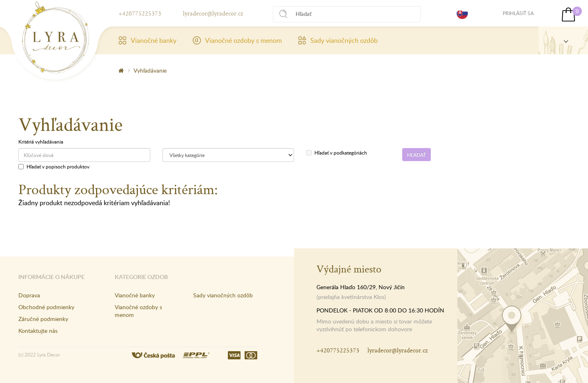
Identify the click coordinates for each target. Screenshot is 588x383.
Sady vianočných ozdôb (338, 40)
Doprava (29, 295)
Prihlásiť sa (518, 13)
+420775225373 (140, 13)
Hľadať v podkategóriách (337, 153)
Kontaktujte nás (38, 331)
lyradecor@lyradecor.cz (213, 13)
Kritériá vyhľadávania (41, 142)
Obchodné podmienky (46, 307)
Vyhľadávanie (150, 70)
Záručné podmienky (43, 319)
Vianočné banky (147, 40)
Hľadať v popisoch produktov (54, 166)
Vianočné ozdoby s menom (237, 40)
